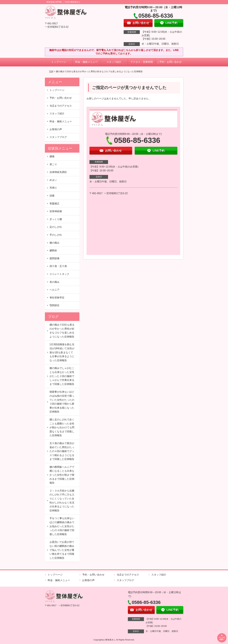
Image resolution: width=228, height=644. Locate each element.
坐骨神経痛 (56, 211)
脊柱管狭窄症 (57, 298)
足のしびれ (56, 227)
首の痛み (54, 282)
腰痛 (52, 156)
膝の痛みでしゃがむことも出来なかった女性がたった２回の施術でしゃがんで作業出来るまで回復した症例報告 (62, 376)
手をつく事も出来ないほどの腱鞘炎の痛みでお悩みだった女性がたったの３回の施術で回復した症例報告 (62, 526)
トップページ (59, 62)
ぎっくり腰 (56, 219)
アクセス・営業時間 (142, 62)
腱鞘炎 (53, 250)
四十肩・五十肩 (58, 266)
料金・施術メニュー (86, 62)
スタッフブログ (58, 137)
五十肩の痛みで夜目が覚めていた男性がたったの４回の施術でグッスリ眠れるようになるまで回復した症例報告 (62, 451)
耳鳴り (53, 188)
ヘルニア (54, 290)
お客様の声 (56, 129)
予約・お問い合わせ (61, 98)
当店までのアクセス (61, 106)
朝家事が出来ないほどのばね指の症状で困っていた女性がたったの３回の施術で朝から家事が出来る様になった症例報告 (62, 402)
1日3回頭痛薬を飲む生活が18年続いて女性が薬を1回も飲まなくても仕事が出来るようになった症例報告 (62, 352)
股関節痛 (54, 258)
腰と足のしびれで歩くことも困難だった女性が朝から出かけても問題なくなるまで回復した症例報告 (62, 427)
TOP (51, 71)
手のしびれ (56, 235)
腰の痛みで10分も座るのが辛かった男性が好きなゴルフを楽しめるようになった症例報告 (62, 331)
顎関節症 (54, 305)
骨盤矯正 (54, 204)
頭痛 (52, 196)
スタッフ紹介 (114, 62)
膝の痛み (54, 243)
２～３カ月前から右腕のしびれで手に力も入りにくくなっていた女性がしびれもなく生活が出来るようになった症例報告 (62, 501)
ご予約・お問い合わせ (169, 62)
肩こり (53, 164)
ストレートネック (59, 274)
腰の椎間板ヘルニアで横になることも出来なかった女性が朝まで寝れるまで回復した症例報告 (62, 475)
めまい (53, 180)
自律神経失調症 (58, 172)
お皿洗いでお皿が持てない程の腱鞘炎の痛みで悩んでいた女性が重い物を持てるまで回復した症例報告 (62, 550)
